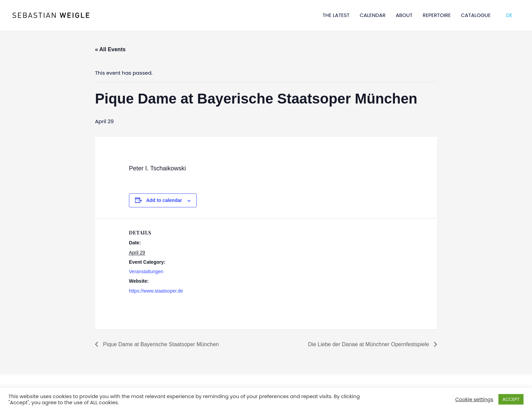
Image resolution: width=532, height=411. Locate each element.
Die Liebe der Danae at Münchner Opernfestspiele (369, 344)
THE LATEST (336, 15)
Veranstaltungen (146, 272)
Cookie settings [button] (474, 399)
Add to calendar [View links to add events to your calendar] (164, 200)
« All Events (110, 49)
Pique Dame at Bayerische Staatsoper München (160, 344)
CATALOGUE (476, 15)
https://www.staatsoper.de (156, 291)
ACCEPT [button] (511, 399)
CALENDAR (373, 15)
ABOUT (404, 15)
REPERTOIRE (437, 15)
